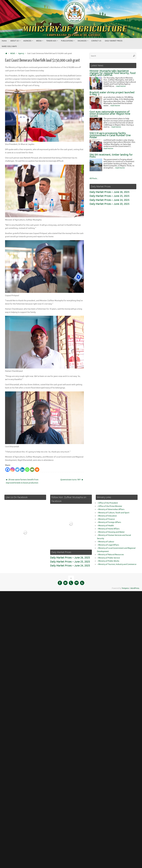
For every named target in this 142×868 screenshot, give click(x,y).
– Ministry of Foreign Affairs (109, 522)
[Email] (32, 469)
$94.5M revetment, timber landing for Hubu (111, 156)
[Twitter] (17, 469)
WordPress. (135, 588)
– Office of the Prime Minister (110, 506)
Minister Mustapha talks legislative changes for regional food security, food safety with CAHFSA (113, 73)
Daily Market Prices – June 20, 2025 (109, 204)
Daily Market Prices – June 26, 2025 (109, 192)
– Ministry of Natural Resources (110, 554)
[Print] (37, 469)
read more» (121, 86)
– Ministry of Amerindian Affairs (111, 509)
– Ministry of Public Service (108, 557)
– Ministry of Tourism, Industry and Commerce (117, 564)
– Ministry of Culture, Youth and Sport (113, 512)
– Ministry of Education (107, 515)
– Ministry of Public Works (108, 560)
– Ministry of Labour (106, 541)
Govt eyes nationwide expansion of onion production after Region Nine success (110, 114)
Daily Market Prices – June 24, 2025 (109, 200)
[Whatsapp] (27, 469)
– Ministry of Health (105, 525)
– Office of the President (107, 502)
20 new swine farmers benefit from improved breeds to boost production (22, 481)
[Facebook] (8, 469)
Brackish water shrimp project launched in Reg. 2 (112, 94)
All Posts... (94, 178)
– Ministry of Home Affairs (108, 528)
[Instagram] (12, 469)
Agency (21, 53)
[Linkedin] (22, 469)
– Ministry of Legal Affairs (108, 544)
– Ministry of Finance (106, 519)
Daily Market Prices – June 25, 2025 (109, 196)
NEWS (13, 53)
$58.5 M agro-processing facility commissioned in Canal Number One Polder (110, 135)
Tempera (125, 588)
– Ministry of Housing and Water (111, 531)
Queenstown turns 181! (72, 479)
